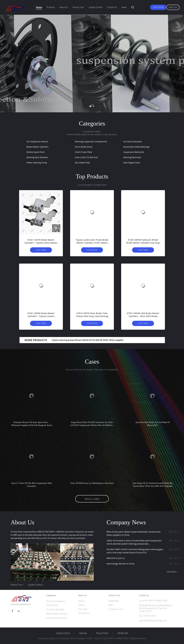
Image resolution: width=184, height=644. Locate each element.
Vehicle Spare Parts (36, 152)
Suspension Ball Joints (134, 152)
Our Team (83, 609)
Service (82, 605)
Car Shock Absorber (133, 142)
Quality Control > (36, 585)
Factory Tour (78, 7)
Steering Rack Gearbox (37, 157)
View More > (172, 572)
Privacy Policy (102, 633)
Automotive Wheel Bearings (136, 147)
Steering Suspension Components (91, 142)
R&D (111, 605)
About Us (64, 7)
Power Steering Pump (37, 163)
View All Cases (92, 499)
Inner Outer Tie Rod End (86, 157)
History (82, 601)
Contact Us (112, 7)
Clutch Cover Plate (83, 152)
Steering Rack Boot (132, 157)
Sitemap (83, 633)
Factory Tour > (17, 585)
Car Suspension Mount (37, 142)
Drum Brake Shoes (84, 147)
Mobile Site (123, 633)
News (124, 7)
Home (39, 7)
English (173, 7)
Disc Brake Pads (82, 163)
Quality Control (95, 7)
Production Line (116, 609)
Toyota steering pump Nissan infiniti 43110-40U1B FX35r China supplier (87, 340)
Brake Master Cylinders (37, 147)
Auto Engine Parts (132, 163)
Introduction (84, 613)
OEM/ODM (114, 601)
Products (51, 7)
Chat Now (158, 7)
